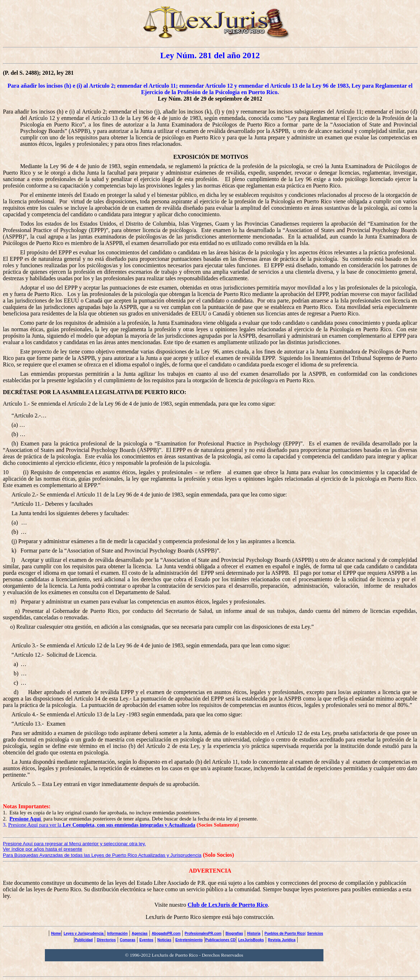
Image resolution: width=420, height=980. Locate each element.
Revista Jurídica (282, 940)
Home (56, 933)
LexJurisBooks (251, 940)
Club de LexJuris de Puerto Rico (228, 905)
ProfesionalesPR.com (203, 933)
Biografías (234, 933)
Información (117, 933)
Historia (254, 933)
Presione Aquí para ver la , (102, 825)
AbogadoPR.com (166, 933)
